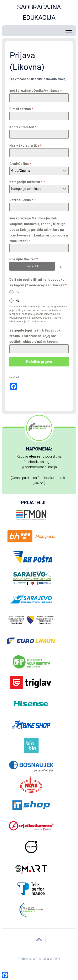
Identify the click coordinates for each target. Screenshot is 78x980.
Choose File (32, 266)
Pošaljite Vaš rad (24, 259)
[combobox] (39, 171)
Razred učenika (23, 200)
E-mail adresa (21, 109)
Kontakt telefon (23, 127)
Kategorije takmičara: (27, 182)
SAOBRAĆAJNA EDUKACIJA (39, 12)
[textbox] (35, 171)
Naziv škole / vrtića (25, 145)
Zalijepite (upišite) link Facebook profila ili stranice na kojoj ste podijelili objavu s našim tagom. (35, 336)
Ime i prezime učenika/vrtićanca (36, 91)
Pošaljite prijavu (39, 362)
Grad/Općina (20, 164)
